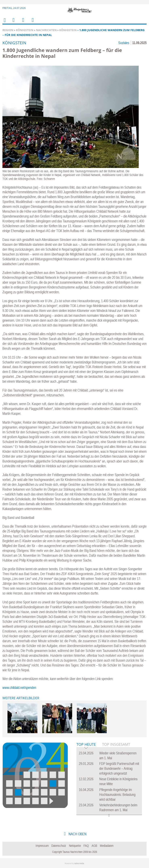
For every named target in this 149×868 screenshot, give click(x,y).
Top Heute (86, 745)
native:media (79, 863)
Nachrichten (46, 30)
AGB (94, 846)
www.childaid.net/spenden (19, 688)
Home (4, 23)
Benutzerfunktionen (32, 23)
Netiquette (75, 846)
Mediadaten (107, 846)
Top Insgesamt (116, 744)
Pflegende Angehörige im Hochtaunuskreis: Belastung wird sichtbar (117, 795)
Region (8, 30)
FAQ (86, 846)
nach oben (77, 834)
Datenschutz (59, 846)
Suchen (22, 23)
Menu (13, 23)
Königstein (25, 30)
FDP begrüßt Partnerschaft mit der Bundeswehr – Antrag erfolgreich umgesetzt (119, 768)
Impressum (42, 846)
